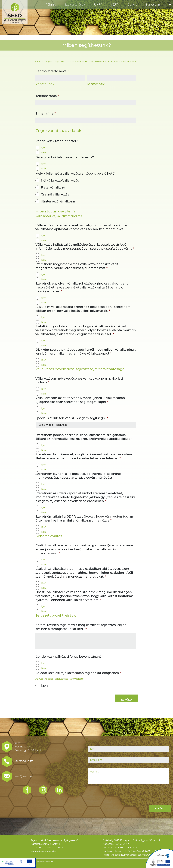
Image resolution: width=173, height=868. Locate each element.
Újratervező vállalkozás (58, 201)
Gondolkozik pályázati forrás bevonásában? (69, 657)
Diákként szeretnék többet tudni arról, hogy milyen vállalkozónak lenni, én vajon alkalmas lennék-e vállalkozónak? (86, 352)
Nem (44, 152)
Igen (44, 147)
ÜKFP (98, 5)
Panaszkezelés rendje (43, 851)
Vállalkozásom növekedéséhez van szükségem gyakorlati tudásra (79, 380)
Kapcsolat (153, 5)
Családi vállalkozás (55, 194)
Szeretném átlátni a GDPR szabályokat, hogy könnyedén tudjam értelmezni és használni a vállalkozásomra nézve (85, 518)
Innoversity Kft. (48, 862)
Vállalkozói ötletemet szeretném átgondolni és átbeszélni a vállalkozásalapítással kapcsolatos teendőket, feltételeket (81, 227)
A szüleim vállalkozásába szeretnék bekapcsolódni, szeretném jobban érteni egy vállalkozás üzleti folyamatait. (83, 309)
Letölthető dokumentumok (47, 848)
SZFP (115, 5)
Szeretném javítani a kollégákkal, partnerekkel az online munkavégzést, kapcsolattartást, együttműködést (78, 476)
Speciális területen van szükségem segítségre (72, 418)
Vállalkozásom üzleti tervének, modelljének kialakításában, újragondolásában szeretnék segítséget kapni (80, 400)
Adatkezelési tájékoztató (45, 844)
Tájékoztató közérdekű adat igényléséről (55, 840)
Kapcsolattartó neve (52, 71)
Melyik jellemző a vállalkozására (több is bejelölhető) (75, 173)
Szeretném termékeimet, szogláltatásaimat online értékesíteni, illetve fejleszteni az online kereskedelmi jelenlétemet (84, 456)
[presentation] (107, 794)
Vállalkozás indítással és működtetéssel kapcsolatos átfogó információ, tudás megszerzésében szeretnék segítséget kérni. (85, 247)
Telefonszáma (47, 96)
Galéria (132, 5)
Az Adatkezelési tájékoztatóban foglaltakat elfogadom (78, 673)
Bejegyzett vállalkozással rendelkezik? (65, 157)
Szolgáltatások (75, 5)
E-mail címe (46, 113)
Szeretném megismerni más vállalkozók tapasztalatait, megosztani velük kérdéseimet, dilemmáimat (77, 266)
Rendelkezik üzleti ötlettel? (57, 141)
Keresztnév (96, 84)
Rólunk (50, 5)
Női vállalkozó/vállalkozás (60, 180)
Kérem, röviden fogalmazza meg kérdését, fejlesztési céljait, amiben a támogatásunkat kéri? (81, 627)
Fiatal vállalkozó (53, 187)
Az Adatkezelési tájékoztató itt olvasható (60, 679)
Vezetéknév (45, 84)
